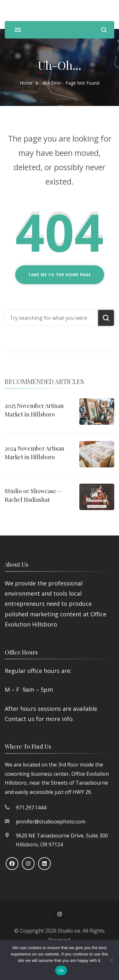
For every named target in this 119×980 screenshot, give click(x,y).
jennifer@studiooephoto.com (51, 822)
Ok (61, 971)
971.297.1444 (31, 808)
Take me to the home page (60, 275)
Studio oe (69, 931)
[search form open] (104, 30)
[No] (111, 960)
